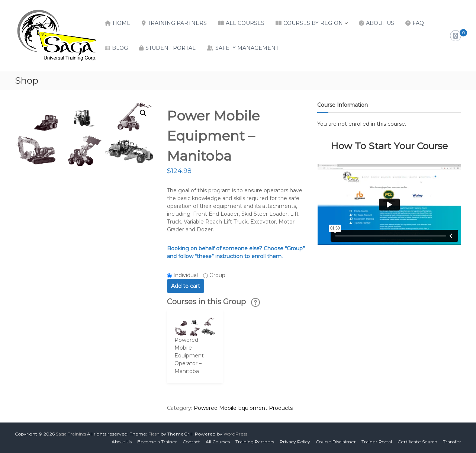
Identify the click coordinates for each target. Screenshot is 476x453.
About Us (380, 23)
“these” (204, 256)
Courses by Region (313, 23)
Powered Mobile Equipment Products (243, 408)
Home (122, 23)
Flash (154, 434)
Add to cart (186, 286)
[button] (143, 113)
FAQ (418, 23)
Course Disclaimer (336, 442)
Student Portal (171, 48)
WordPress (235, 434)
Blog (120, 48)
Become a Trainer (157, 442)
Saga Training (71, 434)
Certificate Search (417, 442)
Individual (186, 275)
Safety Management (247, 48)
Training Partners (177, 23)
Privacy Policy (295, 442)
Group (217, 275)
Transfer (452, 442)
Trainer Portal (377, 442)
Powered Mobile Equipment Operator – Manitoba (189, 356)
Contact (191, 442)
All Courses (245, 23)
